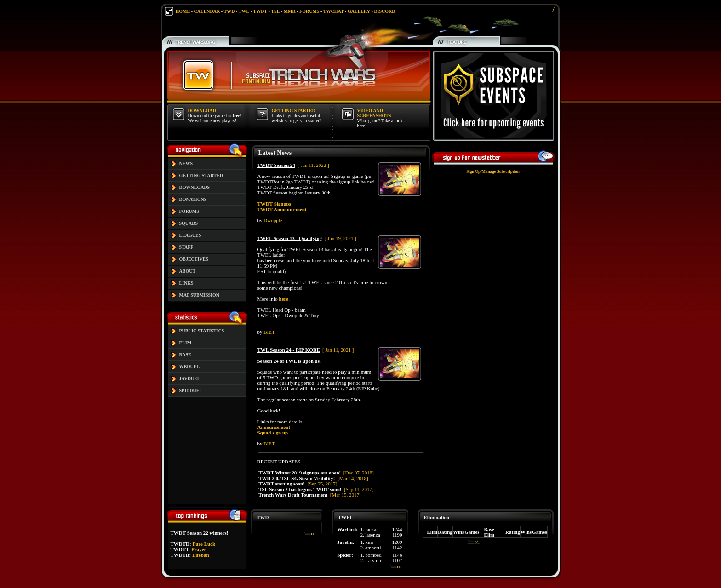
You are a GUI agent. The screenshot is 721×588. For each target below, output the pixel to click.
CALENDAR (207, 11)
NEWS (186, 163)
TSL (275, 11)
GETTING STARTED (201, 175)
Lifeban (201, 555)
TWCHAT (334, 11)
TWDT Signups (274, 204)
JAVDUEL (190, 379)
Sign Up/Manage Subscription (493, 171)
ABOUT (188, 271)
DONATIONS (193, 199)
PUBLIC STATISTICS (202, 331)
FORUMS (309, 11)
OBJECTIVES (194, 259)
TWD (229, 11)
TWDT (260, 11)
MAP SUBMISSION (200, 295)
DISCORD (384, 11)
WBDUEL (189, 367)
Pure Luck (204, 544)
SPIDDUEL (191, 391)
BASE (185, 355)
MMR (290, 11)
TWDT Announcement (282, 209)
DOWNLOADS (195, 187)
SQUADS (189, 223)
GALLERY (359, 11)
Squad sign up (273, 433)
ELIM (186, 343)
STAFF (186, 247)
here (284, 299)
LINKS (186, 283)
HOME (183, 11)
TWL (244, 11)
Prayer (199, 549)
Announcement (274, 427)
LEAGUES (190, 235)
